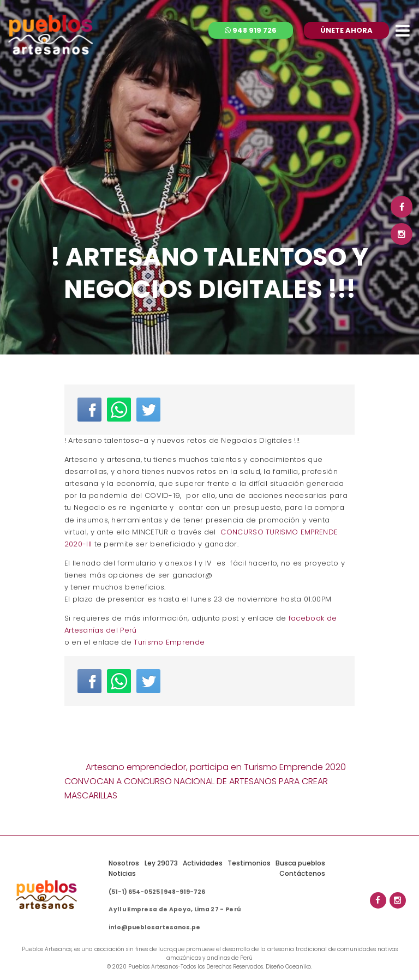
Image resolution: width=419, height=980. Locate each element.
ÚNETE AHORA (346, 30)
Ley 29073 (161, 863)
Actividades (203, 863)
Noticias (122, 873)
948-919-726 (184, 892)
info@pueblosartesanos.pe (154, 927)
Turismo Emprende (169, 642)
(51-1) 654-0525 (134, 892)
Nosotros (124, 863)
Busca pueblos (300, 863)
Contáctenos (302, 873)
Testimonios (249, 863)
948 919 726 (251, 30)
